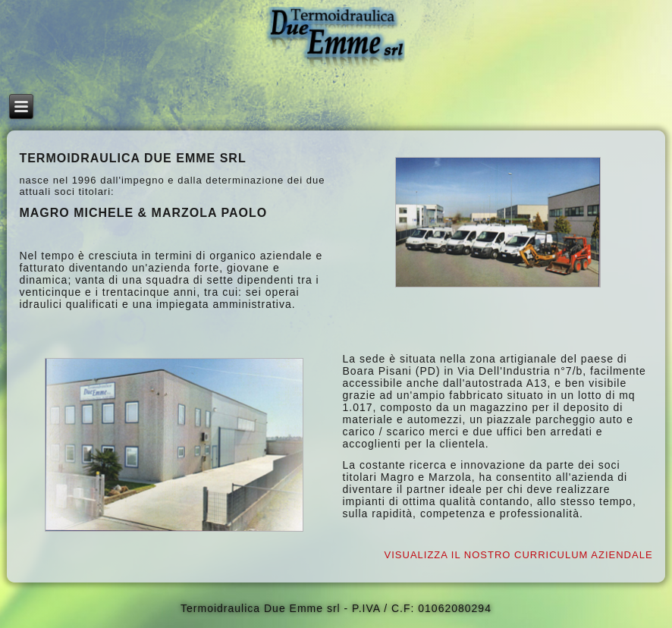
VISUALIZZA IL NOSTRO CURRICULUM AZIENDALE (519, 555)
